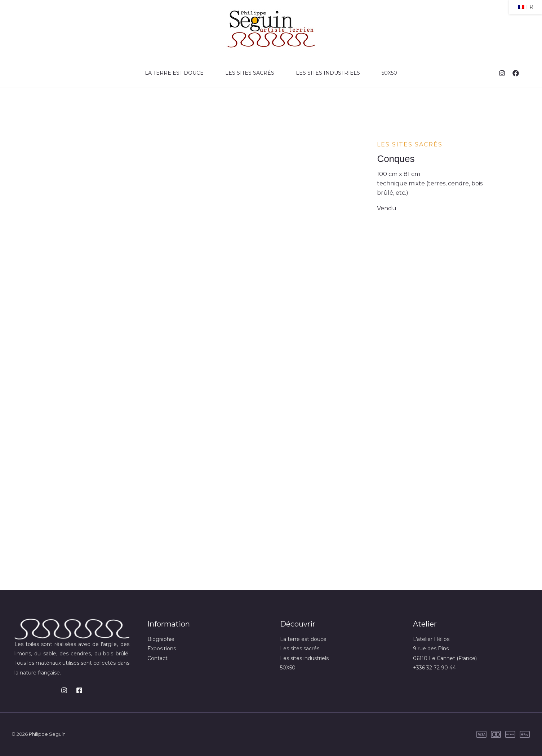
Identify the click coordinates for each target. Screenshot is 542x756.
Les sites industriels (328, 73)
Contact (157, 658)
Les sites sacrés (250, 73)
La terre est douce (174, 73)
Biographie (161, 639)
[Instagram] (502, 73)
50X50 (389, 73)
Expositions (162, 649)
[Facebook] (516, 73)
